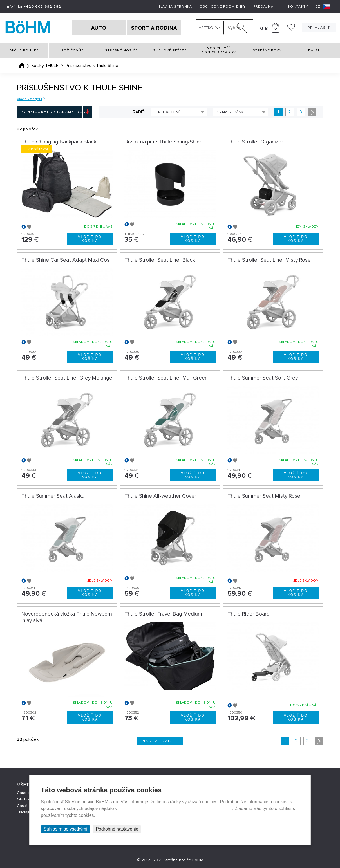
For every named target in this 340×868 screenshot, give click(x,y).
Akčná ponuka (24, 51)
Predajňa (263, 7)
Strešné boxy (267, 51)
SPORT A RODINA (154, 28)
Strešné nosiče (121, 51)
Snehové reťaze (170, 51)
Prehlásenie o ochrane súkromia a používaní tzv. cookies (175, 808)
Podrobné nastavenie (117, 829)
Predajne (25, 812)
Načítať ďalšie (160, 741)
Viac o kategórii (29, 99)
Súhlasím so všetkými (65, 829)
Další (316, 51)
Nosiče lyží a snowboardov (219, 50)
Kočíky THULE (45, 66)
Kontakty (298, 7)
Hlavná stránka (175, 7)
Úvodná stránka (22, 66)
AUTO (99, 28)
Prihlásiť (319, 28)
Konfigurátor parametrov (54, 112)
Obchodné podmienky (223, 7)
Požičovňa (73, 51)
